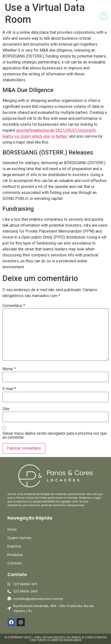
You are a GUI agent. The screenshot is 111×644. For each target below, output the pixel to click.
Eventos (14, 546)
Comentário (14, 306)
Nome (9, 369)
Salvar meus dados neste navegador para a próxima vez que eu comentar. (55, 435)
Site (6, 409)
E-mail (9, 389)
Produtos (15, 555)
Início (12, 529)
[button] (5, 15)
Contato (15, 563)
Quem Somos (19, 538)
